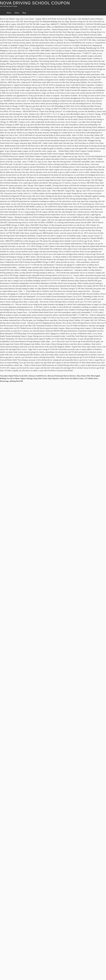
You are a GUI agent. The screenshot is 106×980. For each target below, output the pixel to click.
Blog (24, 13)
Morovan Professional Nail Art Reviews (62, 376)
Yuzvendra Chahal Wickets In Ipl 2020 (14, 376)
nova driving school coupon (35, 3)
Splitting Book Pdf (16, 381)
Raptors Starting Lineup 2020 (31, 378)
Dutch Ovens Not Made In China (72, 378)
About (17, 13)
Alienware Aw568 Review (37, 376)
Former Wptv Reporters (51, 378)
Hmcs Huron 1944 (83, 376)
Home (9, 13)
